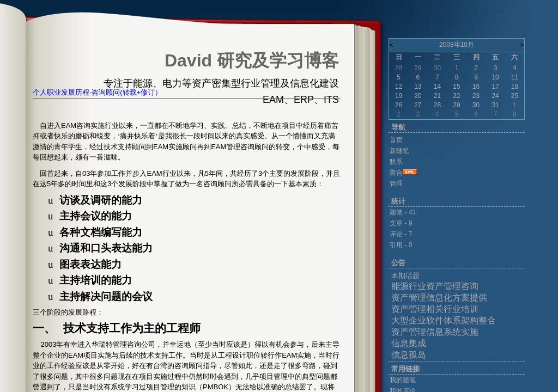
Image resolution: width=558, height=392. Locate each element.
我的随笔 (403, 380)
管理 (396, 183)
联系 (396, 162)
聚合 (396, 173)
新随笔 (399, 151)
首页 (396, 140)
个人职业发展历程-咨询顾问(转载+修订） (97, 92)
